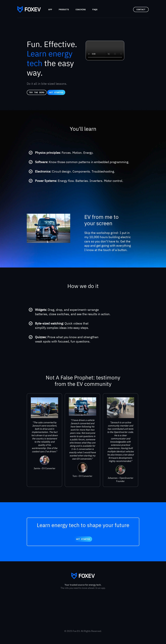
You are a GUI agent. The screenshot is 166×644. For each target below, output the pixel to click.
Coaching (81, 9)
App (50, 9)
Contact (141, 9)
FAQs (95, 9)
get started (56, 92)
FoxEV (29, 9)
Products (64, 9)
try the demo (37, 92)
